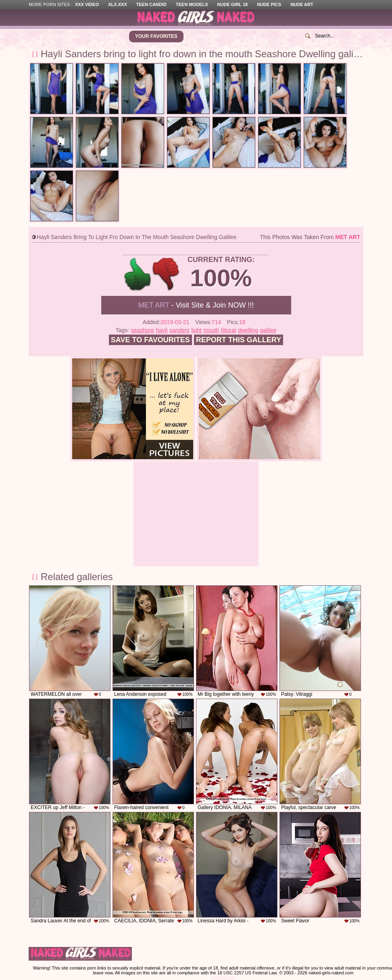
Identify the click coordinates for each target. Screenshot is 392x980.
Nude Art (302, 4)
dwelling (248, 330)
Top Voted (108, 36)
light (196, 330)
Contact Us (223, 978)
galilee (268, 330)
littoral (228, 330)
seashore (143, 330)
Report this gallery (239, 340)
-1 (166, 274)
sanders (179, 330)
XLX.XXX (117, 4)
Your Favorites (156, 36)
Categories (206, 36)
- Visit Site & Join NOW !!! (196, 305)
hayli (162, 330)
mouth (211, 330)
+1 (138, 274)
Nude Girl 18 (233, 4)
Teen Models (192, 4)
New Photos (64, 36)
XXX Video (87, 4)
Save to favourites (150, 340)
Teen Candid (151, 4)
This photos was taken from (310, 237)
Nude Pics (269, 4)
